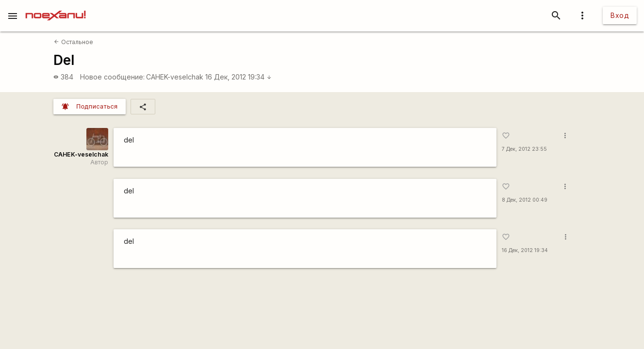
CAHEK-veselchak (175, 77)
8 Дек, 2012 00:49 (525, 200)
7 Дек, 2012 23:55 (524, 149)
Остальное (73, 42)
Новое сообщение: (112, 77)
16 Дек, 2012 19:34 (239, 77)
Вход (620, 15)
